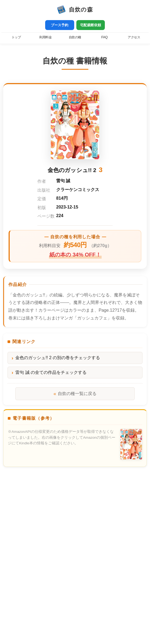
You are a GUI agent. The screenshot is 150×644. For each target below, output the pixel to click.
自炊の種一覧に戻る (75, 394)
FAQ (104, 37)
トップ (16, 37)
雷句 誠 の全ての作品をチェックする (51, 372)
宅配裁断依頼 (91, 25)
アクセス (134, 37)
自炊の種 (75, 37)
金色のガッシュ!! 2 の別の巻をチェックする (58, 358)
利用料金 (45, 37)
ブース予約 (60, 25)
